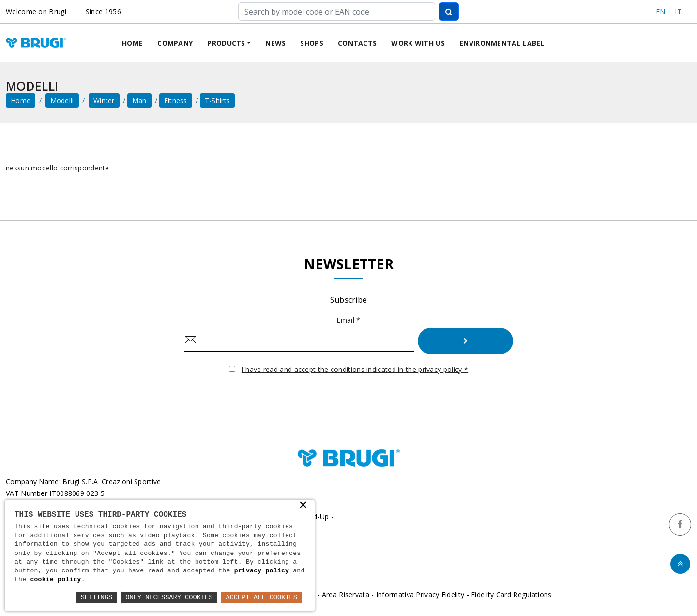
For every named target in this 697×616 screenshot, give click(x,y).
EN (661, 11)
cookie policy (55, 580)
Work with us (418, 43)
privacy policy (262, 571)
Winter (104, 101)
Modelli (62, 101)
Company (175, 43)
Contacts (357, 43)
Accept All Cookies (261, 597)
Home (132, 43)
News (275, 43)
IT (678, 11)
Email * (348, 320)
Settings (92, 597)
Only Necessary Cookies (166, 597)
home (21, 101)
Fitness (176, 101)
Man (139, 101)
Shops (312, 43)
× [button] (303, 505)
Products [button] (226, 43)
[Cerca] (337, 12)
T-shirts (217, 101)
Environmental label (502, 43)
